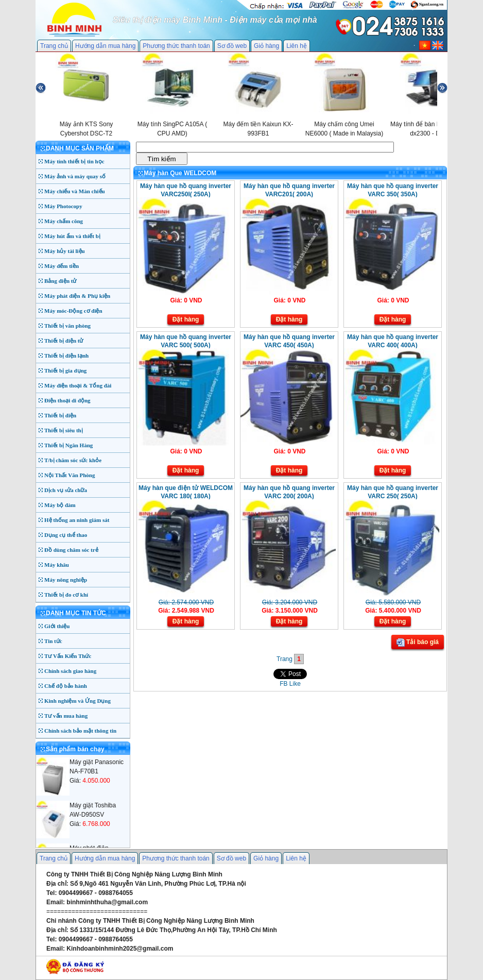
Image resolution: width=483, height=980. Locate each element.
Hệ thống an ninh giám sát (77, 520)
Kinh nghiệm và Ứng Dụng (77, 701)
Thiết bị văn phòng (67, 326)
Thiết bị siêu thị (64, 430)
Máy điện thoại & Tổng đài (78, 385)
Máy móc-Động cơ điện (73, 311)
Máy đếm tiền (62, 266)
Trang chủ (54, 46)
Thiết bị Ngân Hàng (68, 445)
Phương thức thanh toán (176, 46)
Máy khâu (57, 565)
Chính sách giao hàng (70, 671)
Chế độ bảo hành (66, 686)
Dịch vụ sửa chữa (66, 490)
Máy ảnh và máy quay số (75, 176)
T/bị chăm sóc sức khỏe (73, 460)
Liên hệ (297, 46)
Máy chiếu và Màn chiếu (75, 191)
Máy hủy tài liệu (65, 251)
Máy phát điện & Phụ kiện (77, 296)
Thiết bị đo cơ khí (66, 595)
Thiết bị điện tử (64, 341)
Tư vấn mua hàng (66, 716)
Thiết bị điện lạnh (66, 356)
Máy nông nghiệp (66, 580)
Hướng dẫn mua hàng (105, 46)
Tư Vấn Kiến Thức (68, 656)
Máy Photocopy (63, 206)
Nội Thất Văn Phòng (70, 475)
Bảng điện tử (60, 281)
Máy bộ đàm (60, 505)
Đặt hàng (186, 319)
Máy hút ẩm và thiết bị (72, 236)
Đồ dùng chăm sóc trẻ (71, 550)
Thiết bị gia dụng (65, 370)
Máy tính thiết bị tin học (74, 161)
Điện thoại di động (67, 400)
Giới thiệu (57, 626)
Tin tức (53, 641)
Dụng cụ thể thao (66, 535)
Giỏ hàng (266, 46)
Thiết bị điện (60, 415)
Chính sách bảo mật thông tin (80, 731)
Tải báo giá (418, 643)
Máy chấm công (64, 221)
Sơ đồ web (232, 46)
